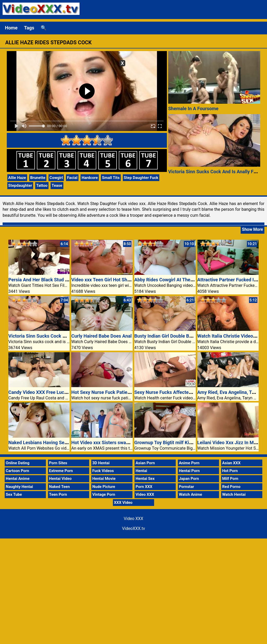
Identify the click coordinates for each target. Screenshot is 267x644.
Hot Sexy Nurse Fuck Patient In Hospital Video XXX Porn (131, 392)
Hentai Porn (189, 471)
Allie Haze (17, 178)
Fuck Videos (103, 471)
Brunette (38, 178)
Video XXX (145, 494)
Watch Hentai (234, 494)
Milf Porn (230, 479)
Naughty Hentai (19, 487)
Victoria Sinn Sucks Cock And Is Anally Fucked (217, 172)
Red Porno (231, 487)
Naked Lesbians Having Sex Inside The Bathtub (58, 442)
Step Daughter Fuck (141, 178)
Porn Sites (58, 463)
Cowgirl (56, 178)
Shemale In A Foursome (193, 109)
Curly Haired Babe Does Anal (101, 336)
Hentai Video (60, 479)
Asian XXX (231, 463)
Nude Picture (104, 487)
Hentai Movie (104, 479)
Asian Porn (145, 463)
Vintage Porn (104, 494)
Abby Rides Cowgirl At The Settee (170, 280)
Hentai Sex (145, 479)
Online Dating (18, 463)
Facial (72, 178)
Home (11, 28)
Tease (57, 185)
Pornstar (186, 487)
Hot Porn (230, 471)
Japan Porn (189, 479)
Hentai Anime (18, 479)
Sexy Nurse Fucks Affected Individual (174, 392)
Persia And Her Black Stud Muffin (44, 280)
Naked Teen (59, 487)
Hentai (141, 471)
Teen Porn (58, 494)
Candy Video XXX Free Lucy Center (45, 392)
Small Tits (111, 178)
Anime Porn (189, 463)
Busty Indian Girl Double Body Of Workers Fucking (187, 336)
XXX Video (123, 503)
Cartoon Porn (17, 471)
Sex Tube (14, 494)
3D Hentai (101, 463)
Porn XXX (144, 487)
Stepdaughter (20, 185)
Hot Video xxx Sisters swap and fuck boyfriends (121, 442)
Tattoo (42, 185)
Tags (29, 28)
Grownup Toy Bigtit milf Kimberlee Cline (176, 442)
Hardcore (90, 178)
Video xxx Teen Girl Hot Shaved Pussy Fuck (117, 280)
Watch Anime (190, 494)
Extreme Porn (61, 471)
